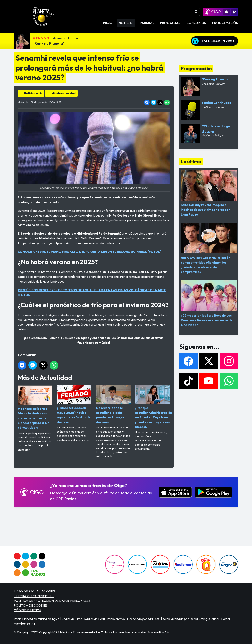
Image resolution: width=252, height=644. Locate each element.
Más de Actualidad (64, 93)
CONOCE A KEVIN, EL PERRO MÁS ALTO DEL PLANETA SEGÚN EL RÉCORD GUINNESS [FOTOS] (90, 252)
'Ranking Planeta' (49, 43)
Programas (170, 23)
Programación (225, 23)
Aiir (167, 632)
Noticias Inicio (33, 93)
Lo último (191, 161)
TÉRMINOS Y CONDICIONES (34, 596)
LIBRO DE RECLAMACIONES (34, 591)
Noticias (126, 23)
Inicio (108, 23)
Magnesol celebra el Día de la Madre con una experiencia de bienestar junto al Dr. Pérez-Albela (35, 407)
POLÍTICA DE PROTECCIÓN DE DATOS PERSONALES (52, 601)
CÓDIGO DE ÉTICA (28, 610)
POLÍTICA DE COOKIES (31, 605)
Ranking (147, 23)
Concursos (196, 23)
